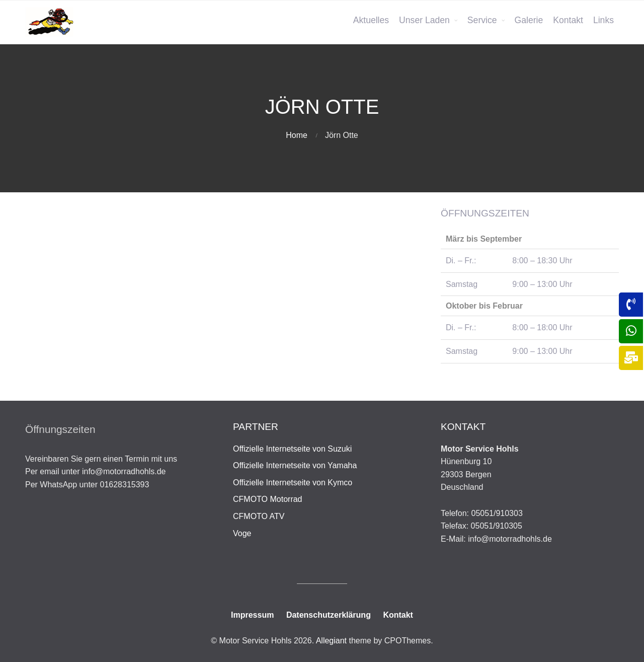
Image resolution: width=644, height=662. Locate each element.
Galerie (529, 20)
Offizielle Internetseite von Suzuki (292, 449)
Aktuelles (371, 20)
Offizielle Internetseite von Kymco (293, 483)
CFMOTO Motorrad (268, 499)
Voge (242, 533)
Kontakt (568, 20)
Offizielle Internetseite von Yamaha (295, 465)
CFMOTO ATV (259, 516)
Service (482, 20)
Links (603, 20)
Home (297, 135)
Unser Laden (424, 20)
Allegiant (331, 641)
